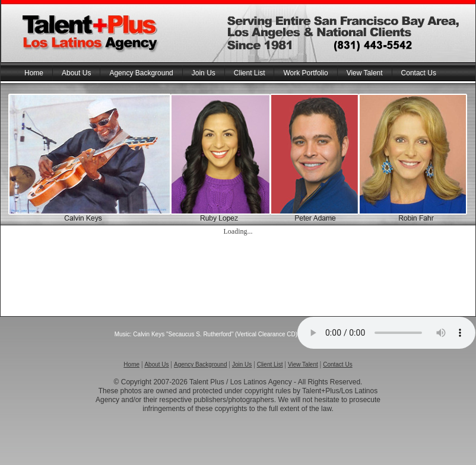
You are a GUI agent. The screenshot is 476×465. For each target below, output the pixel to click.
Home (34, 73)
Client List (250, 73)
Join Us (204, 73)
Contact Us (419, 73)
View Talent (365, 73)
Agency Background (141, 73)
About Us (76, 73)
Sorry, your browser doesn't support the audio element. (386, 333)
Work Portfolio (305, 73)
